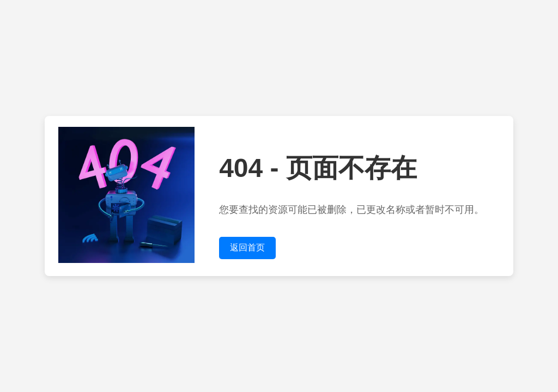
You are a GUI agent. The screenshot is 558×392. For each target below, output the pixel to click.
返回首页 (247, 247)
